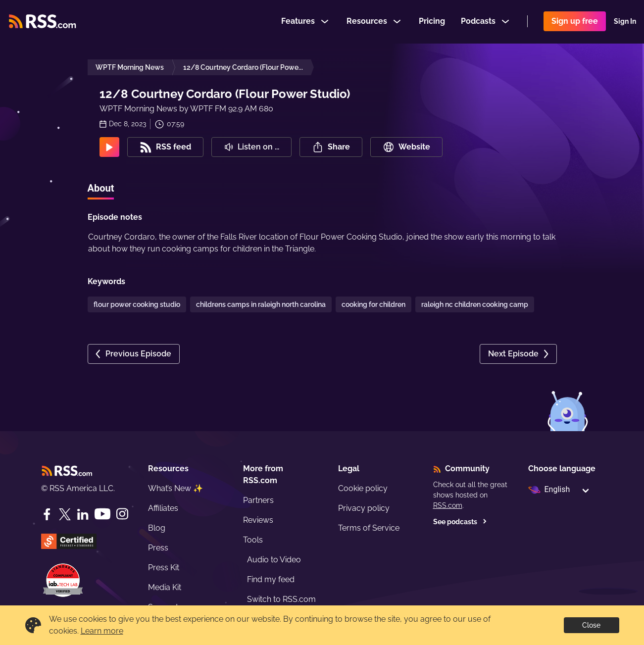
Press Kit (164, 568)
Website (406, 147)
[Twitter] (65, 514)
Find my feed (271, 579)
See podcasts (460, 522)
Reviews (258, 520)
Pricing (432, 22)
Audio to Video (274, 560)
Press (158, 548)
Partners (258, 500)
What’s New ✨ (175, 488)
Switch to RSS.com (281, 599)
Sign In (625, 22)
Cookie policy (363, 488)
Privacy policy (364, 508)
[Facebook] (47, 514)
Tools (253, 540)
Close (591, 625)
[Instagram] (122, 514)
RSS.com (448, 505)
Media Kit (165, 587)
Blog (157, 528)
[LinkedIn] (83, 514)
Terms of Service (369, 528)
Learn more (102, 631)
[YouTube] (102, 514)
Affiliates (163, 508)
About (101, 188)
